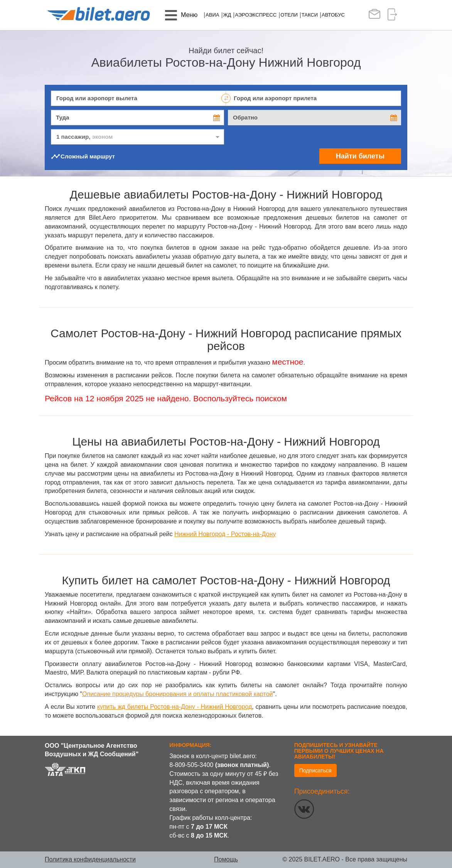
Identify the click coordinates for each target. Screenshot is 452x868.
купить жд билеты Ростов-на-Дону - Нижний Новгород (175, 707)
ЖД (227, 15)
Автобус (333, 15)
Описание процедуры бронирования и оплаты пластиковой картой (177, 694)
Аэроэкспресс (256, 15)
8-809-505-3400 (191, 765)
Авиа (212, 15)
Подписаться (315, 770)
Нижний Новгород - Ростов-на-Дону (225, 534)
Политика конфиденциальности (90, 859)
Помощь (226, 859)
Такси (310, 15)
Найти (360, 156)
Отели (289, 15)
